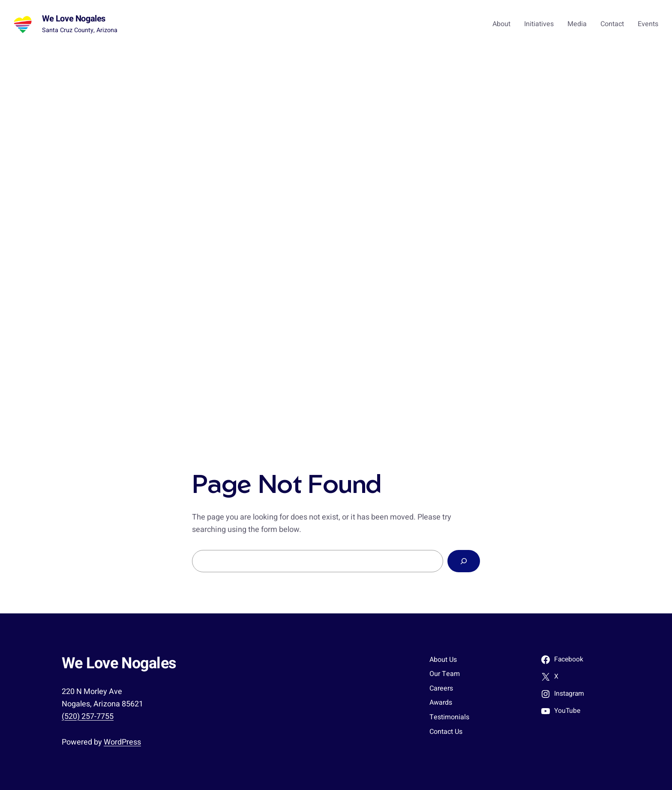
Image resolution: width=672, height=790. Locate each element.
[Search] (464, 561)
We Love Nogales (74, 19)
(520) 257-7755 (88, 716)
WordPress (122, 742)
